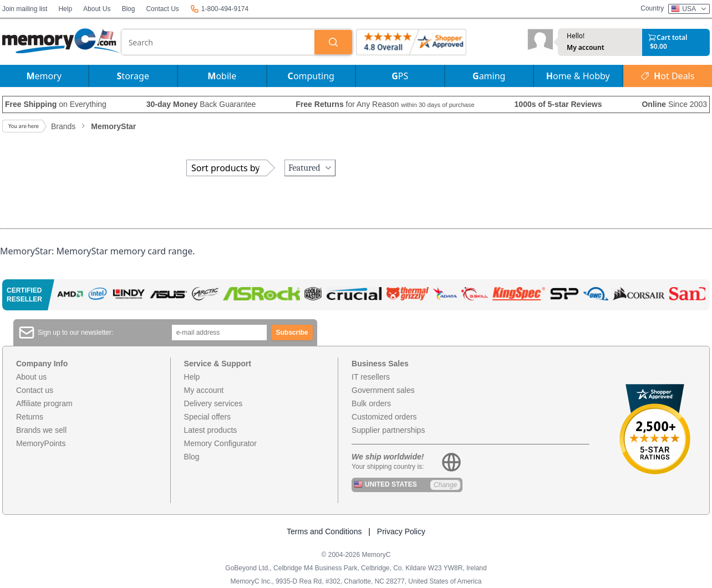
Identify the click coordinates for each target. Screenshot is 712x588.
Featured (311, 168)
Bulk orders (371, 403)
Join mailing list (25, 9)
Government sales (383, 390)
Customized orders (384, 417)
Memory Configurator (221, 443)
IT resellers (371, 377)
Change (445, 485)
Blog (128, 9)
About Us (97, 9)
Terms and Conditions (324, 531)
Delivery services (213, 403)
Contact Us (162, 9)
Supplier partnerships (388, 430)
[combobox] (218, 42)
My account (586, 48)
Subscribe (292, 333)
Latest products (211, 430)
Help (65, 9)
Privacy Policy (401, 531)
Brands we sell (41, 430)
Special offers (208, 417)
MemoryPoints (41, 443)
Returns (30, 417)
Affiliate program (44, 403)
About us (31, 377)
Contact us (35, 390)
